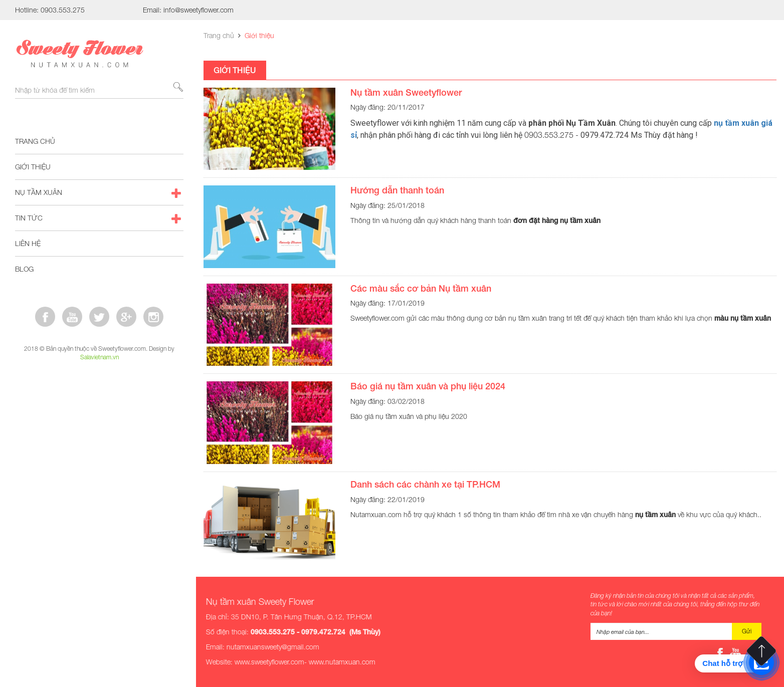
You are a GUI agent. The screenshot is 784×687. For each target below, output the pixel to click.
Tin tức (99, 218)
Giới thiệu (33, 167)
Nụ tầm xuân (99, 192)
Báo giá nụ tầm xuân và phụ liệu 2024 (428, 386)
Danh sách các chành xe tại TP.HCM (425, 484)
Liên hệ (28, 243)
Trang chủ (35, 141)
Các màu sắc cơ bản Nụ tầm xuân (421, 288)
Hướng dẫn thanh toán (397, 190)
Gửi (747, 631)
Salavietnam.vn (100, 357)
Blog (99, 269)
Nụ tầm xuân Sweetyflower (406, 92)
